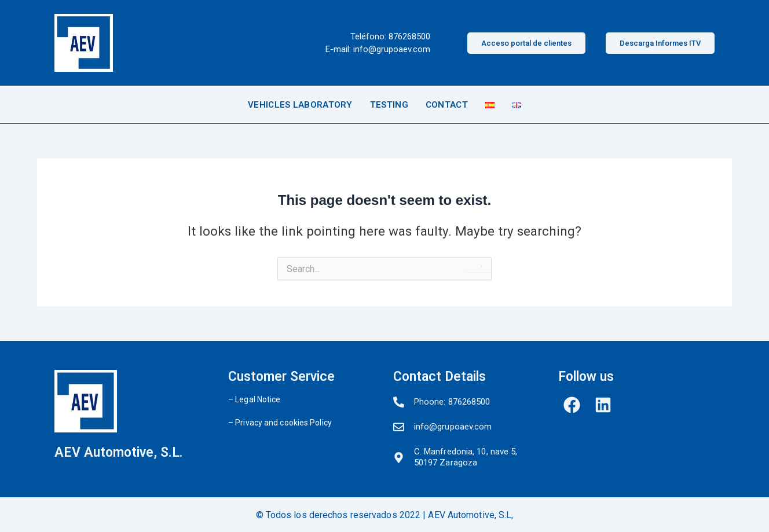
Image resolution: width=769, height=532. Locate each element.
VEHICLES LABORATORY (300, 105)
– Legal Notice (254, 399)
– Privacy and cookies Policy (280, 423)
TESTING (389, 105)
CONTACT (447, 105)
